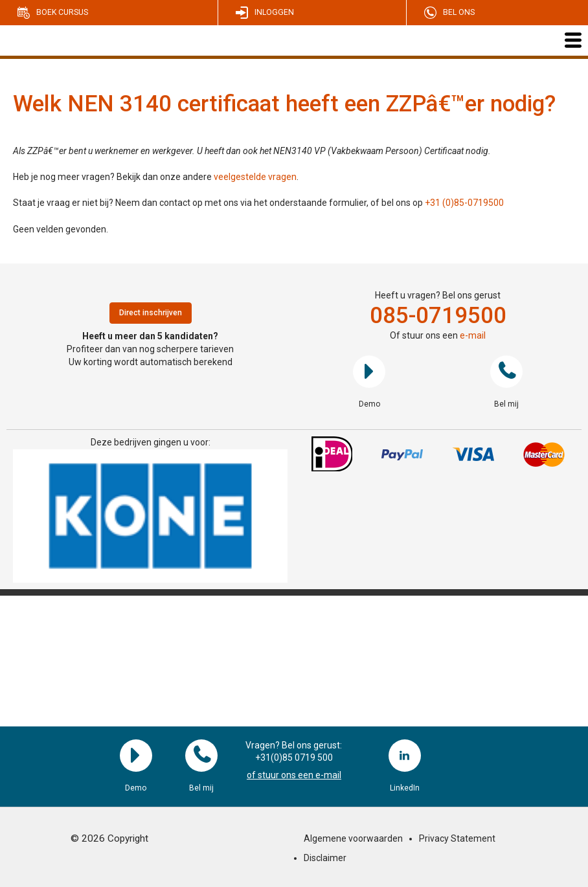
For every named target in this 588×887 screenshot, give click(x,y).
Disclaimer (325, 858)
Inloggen (274, 12)
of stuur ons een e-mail (294, 775)
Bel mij (506, 372)
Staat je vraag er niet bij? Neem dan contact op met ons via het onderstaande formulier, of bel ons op (219, 203)
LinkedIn (405, 756)
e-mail (473, 335)
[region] (150, 516)
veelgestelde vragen (255, 177)
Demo (369, 372)
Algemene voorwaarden (353, 838)
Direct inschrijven (151, 313)
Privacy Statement (457, 838)
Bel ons (459, 12)
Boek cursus (62, 12)
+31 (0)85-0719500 (464, 203)
